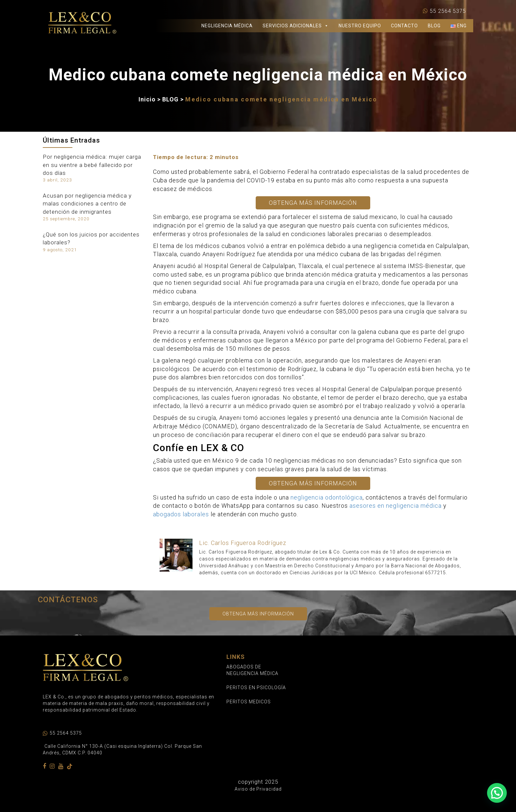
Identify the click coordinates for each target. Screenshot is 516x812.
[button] (497, 793)
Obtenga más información (258, 614)
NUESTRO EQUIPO (360, 26)
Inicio (147, 99)
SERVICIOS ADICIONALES (296, 26)
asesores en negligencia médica (396, 506)
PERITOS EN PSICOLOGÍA (256, 688)
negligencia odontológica (327, 497)
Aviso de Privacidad (258, 789)
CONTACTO (404, 26)
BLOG (434, 26)
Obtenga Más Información (313, 203)
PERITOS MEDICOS (249, 702)
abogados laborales (181, 514)
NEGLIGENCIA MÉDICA (227, 26)
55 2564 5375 (448, 11)
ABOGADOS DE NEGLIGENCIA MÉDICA (252, 670)
